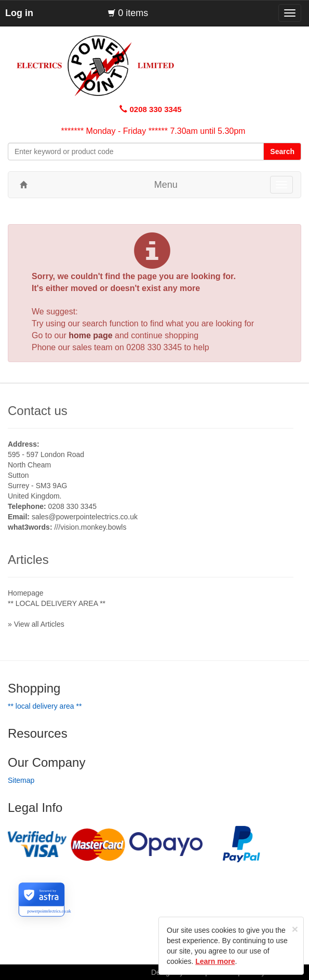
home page (90, 335)
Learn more (215, 961)
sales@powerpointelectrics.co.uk (85, 517)
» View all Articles (36, 624)
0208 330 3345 (154, 347)
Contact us (38, 411)
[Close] (295, 929)
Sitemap (21, 780)
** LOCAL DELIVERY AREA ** (57, 603)
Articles (28, 560)
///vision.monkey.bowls (90, 527)
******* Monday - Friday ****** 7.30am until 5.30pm (153, 131)
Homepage (26, 593)
